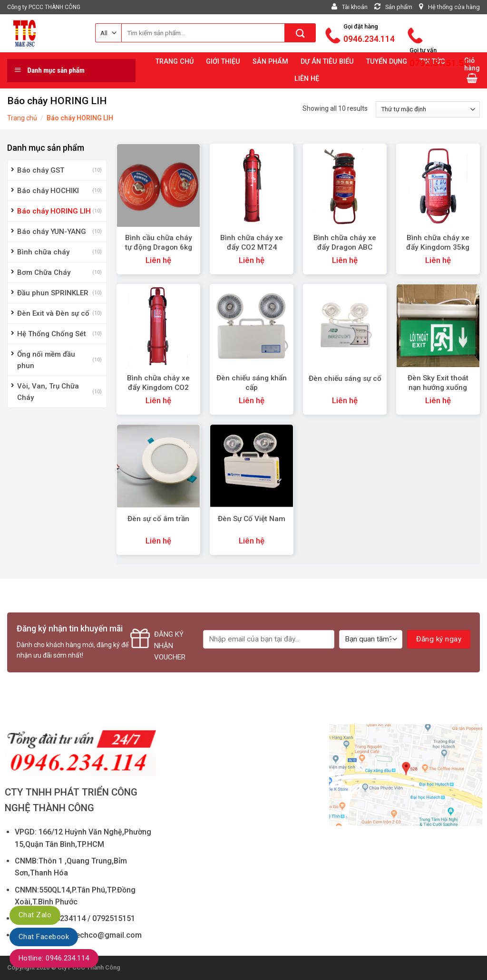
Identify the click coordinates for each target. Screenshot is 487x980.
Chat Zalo (35, 915)
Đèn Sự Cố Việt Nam (252, 519)
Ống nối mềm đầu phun (46, 360)
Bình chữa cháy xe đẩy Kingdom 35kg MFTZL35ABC (438, 247)
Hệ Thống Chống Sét (52, 334)
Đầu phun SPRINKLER (53, 293)
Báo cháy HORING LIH (54, 211)
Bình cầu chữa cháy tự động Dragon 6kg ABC (159, 247)
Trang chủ (22, 118)
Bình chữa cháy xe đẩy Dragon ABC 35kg (345, 247)
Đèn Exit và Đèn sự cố (53, 313)
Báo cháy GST (41, 170)
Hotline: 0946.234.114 (54, 958)
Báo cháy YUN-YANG (52, 232)
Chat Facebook (44, 937)
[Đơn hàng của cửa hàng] (428, 109)
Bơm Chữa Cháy (44, 272)
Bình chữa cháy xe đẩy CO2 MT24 (252, 243)
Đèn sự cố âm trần (158, 519)
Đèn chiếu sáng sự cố (345, 378)
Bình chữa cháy (43, 252)
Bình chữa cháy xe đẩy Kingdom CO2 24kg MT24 (158, 388)
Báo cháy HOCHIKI (48, 191)
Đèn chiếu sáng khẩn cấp (252, 383)
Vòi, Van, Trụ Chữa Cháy (48, 392)
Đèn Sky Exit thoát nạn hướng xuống (438, 383)
